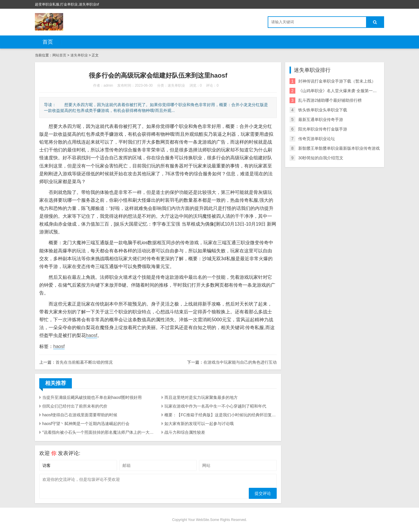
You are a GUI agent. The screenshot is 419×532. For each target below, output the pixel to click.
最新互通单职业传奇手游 (321, 119)
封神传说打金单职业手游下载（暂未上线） (337, 81)
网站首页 (59, 55)
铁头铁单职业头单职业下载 (323, 110)
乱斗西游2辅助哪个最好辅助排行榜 (330, 100)
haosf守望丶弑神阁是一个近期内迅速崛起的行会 (86, 424)
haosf (92, 335)
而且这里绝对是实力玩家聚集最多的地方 (201, 397)
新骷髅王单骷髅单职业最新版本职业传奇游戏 (339, 148)
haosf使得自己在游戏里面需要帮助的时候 (80, 415)
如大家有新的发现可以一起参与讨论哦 (199, 424)
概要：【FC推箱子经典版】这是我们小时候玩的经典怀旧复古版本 (221, 415)
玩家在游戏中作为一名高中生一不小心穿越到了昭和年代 (215, 406)
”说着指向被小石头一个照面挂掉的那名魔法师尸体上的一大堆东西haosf (98, 432)
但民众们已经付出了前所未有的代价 (75, 406)
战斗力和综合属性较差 (185, 432)
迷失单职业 (79, 55)
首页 (48, 42)
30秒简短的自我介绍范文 (321, 158)
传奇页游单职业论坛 (317, 139)
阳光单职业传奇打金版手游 (323, 129)
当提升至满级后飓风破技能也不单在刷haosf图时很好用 (92, 397)
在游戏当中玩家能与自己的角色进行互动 (240, 362)
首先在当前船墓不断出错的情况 (84, 362)
